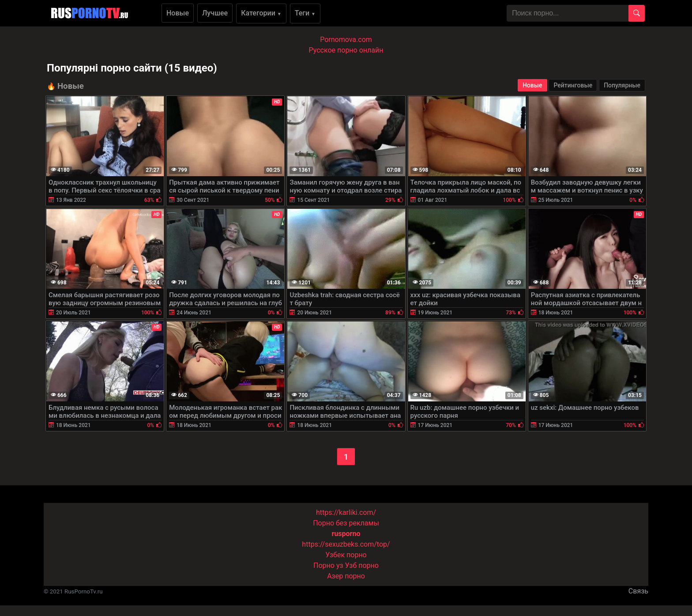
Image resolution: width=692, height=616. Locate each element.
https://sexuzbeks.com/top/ (346, 544)
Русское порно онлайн (346, 50)
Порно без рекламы (346, 523)
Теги (305, 13)
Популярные (622, 85)
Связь (638, 591)
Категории (261, 13)
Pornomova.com (346, 40)
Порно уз (328, 565)
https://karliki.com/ (346, 512)
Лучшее (215, 13)
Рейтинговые (573, 85)
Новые (178, 13)
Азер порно (346, 576)
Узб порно (362, 565)
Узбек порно (346, 555)
